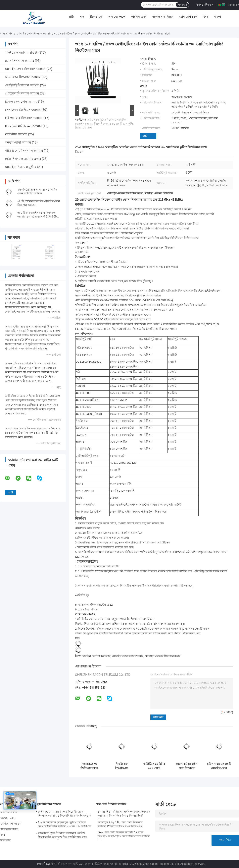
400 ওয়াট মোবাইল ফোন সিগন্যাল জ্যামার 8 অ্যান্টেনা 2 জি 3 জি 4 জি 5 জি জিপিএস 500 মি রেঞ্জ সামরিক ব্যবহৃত (187, 766)
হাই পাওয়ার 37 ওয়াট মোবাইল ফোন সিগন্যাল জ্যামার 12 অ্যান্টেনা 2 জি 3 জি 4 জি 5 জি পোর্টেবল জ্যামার (219, 766)
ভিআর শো (96, 17)
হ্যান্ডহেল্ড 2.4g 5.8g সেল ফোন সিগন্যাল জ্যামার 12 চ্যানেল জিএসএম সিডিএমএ (120, 824)
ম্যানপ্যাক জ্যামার (16, 134)
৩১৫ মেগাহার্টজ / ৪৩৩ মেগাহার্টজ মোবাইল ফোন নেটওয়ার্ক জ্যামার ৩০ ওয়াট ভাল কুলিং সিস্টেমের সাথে (105, 124)
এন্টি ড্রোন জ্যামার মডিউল (22, 53)
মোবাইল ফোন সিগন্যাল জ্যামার (34, 33)
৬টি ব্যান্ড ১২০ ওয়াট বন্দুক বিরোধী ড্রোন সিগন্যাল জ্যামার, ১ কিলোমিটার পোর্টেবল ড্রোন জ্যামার (64, 814)
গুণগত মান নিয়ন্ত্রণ (163, 17)
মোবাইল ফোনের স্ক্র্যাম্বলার (96, 656)
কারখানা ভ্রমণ (139, 17)
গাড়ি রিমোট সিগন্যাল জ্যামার (24, 151)
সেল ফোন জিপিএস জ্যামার (23, 110)
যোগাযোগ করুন (188, 17)
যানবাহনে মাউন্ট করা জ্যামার (23, 126)
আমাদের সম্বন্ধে (117, 17)
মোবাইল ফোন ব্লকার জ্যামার (128, 656)
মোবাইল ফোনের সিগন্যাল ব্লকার (163, 656)
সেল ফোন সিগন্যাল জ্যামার (23, 77)
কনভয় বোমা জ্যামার (18, 142)
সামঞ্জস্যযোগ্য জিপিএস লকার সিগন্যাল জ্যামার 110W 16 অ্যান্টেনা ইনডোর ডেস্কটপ (89, 766)
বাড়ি (71, 17)
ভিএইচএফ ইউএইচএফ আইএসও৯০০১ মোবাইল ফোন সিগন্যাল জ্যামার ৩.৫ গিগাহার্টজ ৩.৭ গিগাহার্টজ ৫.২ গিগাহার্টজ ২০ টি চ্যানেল (121, 766)
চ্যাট (145, 136)
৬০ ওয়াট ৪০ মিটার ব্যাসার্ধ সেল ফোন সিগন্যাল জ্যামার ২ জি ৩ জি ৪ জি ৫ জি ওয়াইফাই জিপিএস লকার (124, 814)
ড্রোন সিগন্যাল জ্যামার (20, 61)
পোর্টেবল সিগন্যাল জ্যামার (22, 93)
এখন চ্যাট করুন (205, 5)
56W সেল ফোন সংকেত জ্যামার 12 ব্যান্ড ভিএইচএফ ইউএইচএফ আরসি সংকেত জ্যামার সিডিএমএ (124, 835)
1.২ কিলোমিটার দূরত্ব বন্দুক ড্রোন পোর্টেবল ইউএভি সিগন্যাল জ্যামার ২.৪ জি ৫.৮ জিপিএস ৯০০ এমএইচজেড (64, 825)
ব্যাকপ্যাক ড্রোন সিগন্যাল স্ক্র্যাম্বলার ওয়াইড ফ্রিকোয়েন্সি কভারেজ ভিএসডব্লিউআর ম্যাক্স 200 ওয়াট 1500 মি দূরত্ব (63, 836)
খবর (206, 17)
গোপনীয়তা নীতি (46, 864)
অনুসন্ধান (182, 5)
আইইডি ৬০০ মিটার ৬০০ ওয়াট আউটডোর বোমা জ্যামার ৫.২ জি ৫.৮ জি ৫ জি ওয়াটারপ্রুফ (154, 766)
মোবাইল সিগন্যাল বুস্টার (21, 167)
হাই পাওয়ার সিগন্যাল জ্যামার (24, 118)
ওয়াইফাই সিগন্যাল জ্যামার (22, 85)
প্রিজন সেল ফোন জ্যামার (21, 102)
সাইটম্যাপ (5, 840)
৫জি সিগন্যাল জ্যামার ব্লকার (23, 159)
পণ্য (82, 17)
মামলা (217, 17)
